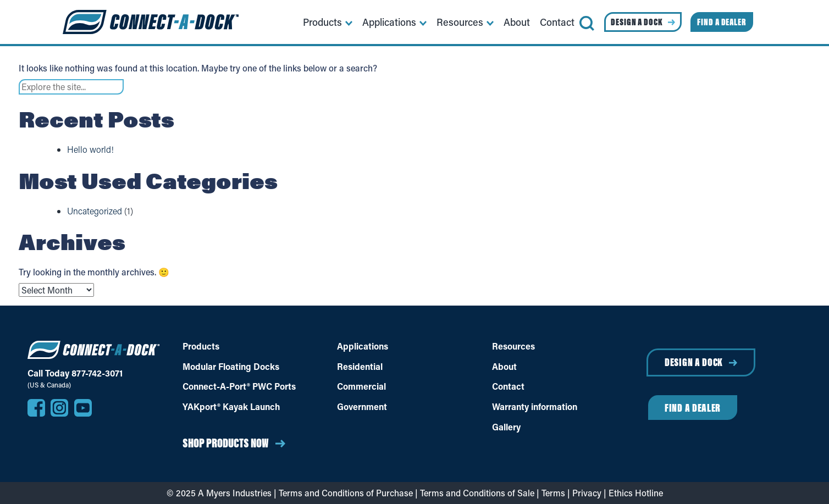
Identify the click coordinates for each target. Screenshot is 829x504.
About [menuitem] (517, 22)
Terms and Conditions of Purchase (346, 493)
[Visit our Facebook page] (36, 408)
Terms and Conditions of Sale (477, 493)
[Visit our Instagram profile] (59, 408)
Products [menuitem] (322, 22)
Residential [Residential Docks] (360, 367)
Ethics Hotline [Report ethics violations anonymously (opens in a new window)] (636, 493)
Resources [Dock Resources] (513, 346)
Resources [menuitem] (460, 22)
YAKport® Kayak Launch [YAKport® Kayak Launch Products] (231, 407)
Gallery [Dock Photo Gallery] (506, 427)
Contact (508, 386)
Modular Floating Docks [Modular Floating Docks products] (231, 367)
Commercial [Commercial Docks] (361, 386)
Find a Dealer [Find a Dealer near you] (693, 408)
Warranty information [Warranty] (535, 407)
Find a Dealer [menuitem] (722, 22)
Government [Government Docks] (362, 407)
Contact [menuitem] (557, 22)
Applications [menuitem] (389, 22)
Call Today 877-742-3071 (75, 373)
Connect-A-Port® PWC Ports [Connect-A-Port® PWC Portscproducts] (239, 386)
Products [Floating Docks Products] (201, 346)
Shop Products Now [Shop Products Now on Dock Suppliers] (226, 443)
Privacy (587, 493)
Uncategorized (95, 211)
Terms (553, 493)
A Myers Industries (235, 493)
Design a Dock (694, 362)
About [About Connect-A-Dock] (504, 367)
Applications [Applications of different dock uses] (363, 346)
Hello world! (90, 149)
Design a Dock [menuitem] (637, 22)
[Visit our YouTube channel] (83, 408)
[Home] (151, 22)
